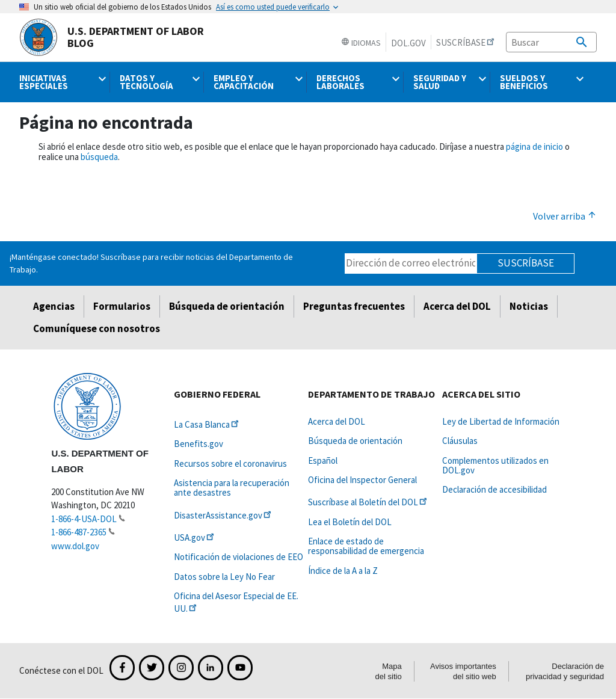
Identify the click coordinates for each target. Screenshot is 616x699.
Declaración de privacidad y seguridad (565, 671)
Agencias (54, 306)
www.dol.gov (75, 546)
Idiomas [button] (361, 43)
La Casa (207, 424)
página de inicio (534, 146)
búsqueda (99, 157)
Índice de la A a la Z (343, 571)
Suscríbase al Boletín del (368, 502)
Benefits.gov (199, 444)
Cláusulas (460, 441)
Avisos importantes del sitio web (463, 671)
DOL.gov (408, 43)
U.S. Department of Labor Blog (112, 37)
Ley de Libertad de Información (501, 421)
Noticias (529, 306)
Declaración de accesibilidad (494, 489)
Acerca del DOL (457, 306)
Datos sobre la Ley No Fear (224, 577)
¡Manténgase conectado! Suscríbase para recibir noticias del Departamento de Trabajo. (151, 263)
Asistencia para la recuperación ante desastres (232, 488)
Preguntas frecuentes (354, 306)
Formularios (122, 306)
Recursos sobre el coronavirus (230, 463)
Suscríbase (526, 263)
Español (323, 460)
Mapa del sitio (389, 671)
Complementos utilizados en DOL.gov (495, 465)
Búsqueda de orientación (227, 306)
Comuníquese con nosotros (97, 328)
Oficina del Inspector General (362, 480)
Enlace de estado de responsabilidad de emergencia (366, 546)
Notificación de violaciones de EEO (239, 557)
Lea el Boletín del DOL (350, 522)
